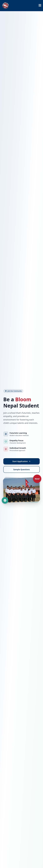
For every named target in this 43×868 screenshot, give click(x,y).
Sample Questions (21, 469)
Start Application (21, 461)
